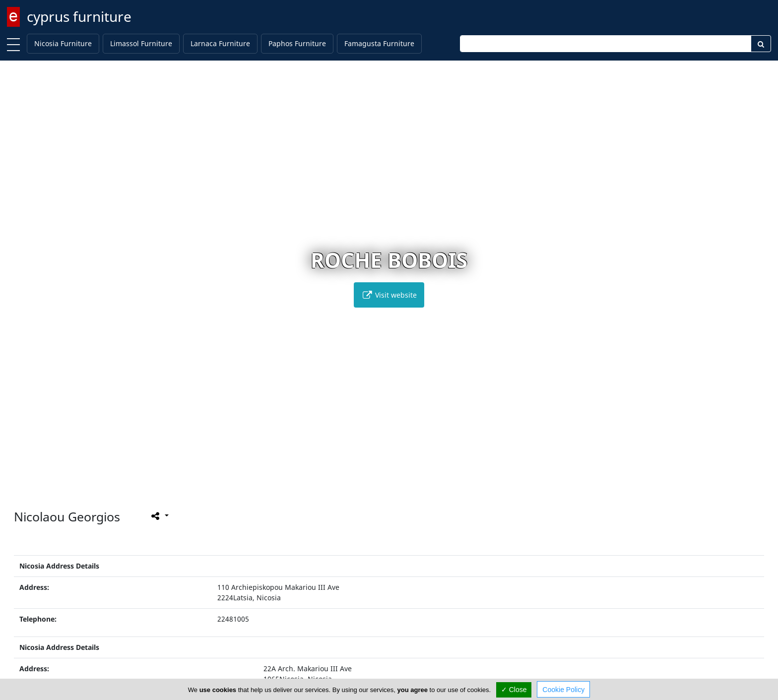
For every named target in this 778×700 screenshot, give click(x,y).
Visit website (389, 295)
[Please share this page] (159, 515)
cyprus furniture (79, 16)
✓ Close (514, 690)
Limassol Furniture (141, 43)
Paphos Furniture (297, 43)
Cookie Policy (563, 690)
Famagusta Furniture (379, 43)
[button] (368, 486)
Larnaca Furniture (220, 43)
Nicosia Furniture (63, 43)
